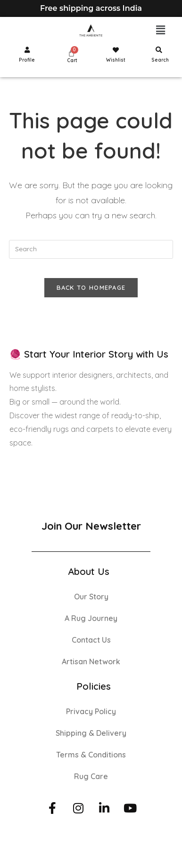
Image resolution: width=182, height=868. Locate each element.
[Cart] (71, 53)
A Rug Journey (91, 618)
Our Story (91, 597)
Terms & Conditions (91, 755)
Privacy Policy (91, 711)
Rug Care (91, 776)
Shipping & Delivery (91, 733)
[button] (161, 30)
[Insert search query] (91, 249)
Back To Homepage (91, 287)
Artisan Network (91, 661)
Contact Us (91, 640)
